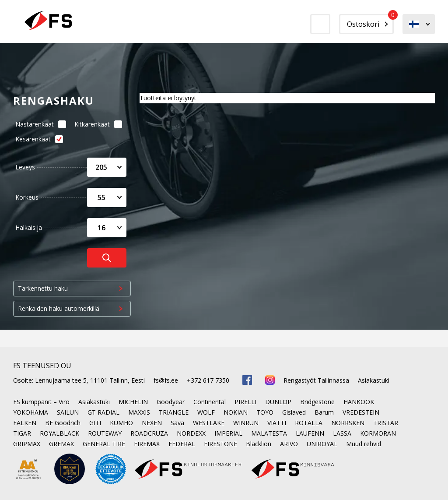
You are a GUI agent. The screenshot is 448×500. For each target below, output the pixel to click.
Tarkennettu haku (43, 288)
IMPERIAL (228, 433)
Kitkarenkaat (96, 124)
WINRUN (246, 423)
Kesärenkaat (37, 139)
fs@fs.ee (166, 380)
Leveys (25, 167)
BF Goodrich (63, 423)
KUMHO (121, 423)
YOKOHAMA (31, 412)
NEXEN (152, 423)
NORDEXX (191, 433)
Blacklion (259, 444)
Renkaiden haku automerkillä (59, 308)
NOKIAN (236, 412)
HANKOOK (359, 402)
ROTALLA (309, 423)
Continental (210, 402)
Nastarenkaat (38, 124)
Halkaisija (29, 227)
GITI (95, 423)
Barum (324, 412)
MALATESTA (269, 433)
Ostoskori (370, 21)
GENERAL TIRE (104, 444)
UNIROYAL (322, 444)
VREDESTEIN (361, 412)
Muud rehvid (364, 444)
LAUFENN (310, 433)
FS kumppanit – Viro (41, 402)
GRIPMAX (27, 444)
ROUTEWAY (105, 433)
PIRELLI (245, 402)
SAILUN (68, 412)
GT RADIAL (103, 412)
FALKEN (25, 423)
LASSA (342, 433)
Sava (177, 423)
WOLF (206, 412)
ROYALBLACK (59, 433)
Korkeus (27, 197)
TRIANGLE (174, 412)
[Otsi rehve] (107, 258)
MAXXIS (139, 412)
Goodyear (171, 402)
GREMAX (61, 444)
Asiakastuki (374, 380)
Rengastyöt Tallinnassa (316, 380)
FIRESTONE (220, 444)
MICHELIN (133, 402)
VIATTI (277, 423)
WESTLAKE (209, 423)
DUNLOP (278, 402)
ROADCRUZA (149, 433)
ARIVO (289, 444)
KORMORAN (378, 433)
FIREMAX (147, 444)
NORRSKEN (348, 423)
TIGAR (22, 433)
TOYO (265, 412)
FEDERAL (182, 444)
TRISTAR (386, 423)
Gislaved (294, 412)
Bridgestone (317, 402)
